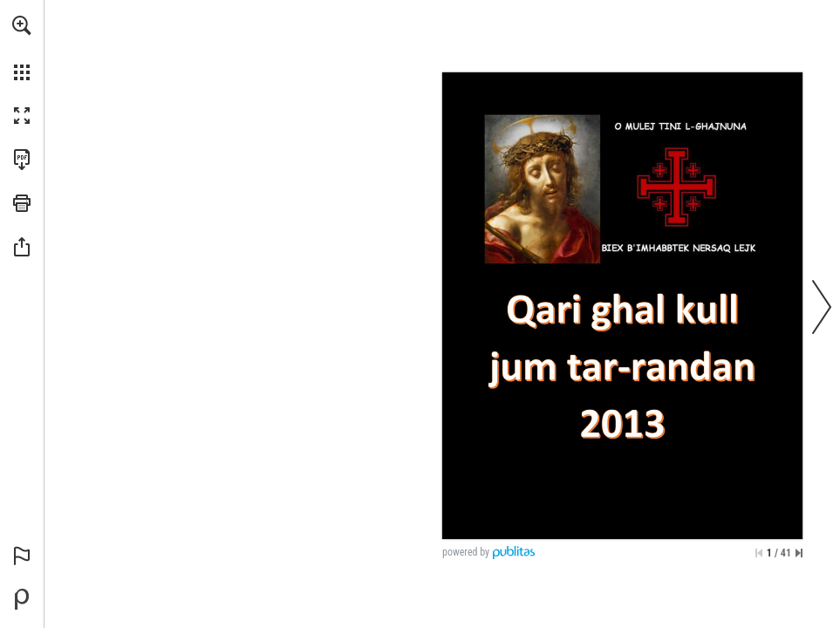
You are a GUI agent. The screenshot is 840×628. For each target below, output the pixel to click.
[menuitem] (22, 48)
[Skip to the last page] (799, 553)
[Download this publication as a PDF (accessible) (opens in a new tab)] (22, 160)
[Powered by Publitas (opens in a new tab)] (22, 599)
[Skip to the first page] (759, 553)
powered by (466, 552)
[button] (22, 25)
